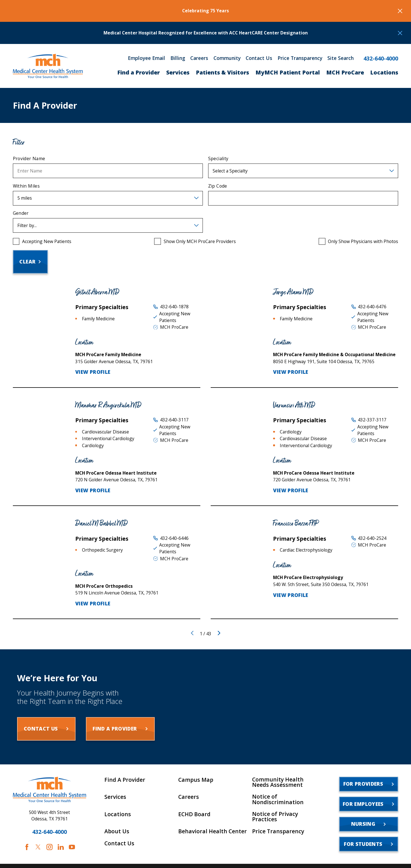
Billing (178, 58)
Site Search (340, 58)
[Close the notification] (400, 11)
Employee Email (146, 58)
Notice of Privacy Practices (275, 817)
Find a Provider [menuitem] (138, 72)
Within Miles (26, 186)
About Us (117, 831)
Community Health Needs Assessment (278, 782)
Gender (21, 213)
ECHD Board (194, 814)
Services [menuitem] (178, 72)
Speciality (218, 159)
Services (115, 797)
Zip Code (218, 186)
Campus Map (196, 780)
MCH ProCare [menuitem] (345, 72)
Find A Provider (125, 780)
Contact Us (259, 58)
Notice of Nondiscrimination (278, 799)
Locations (118, 814)
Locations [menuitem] (384, 72)
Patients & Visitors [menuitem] (222, 72)
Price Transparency (300, 58)
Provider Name (29, 159)
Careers (199, 58)
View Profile (93, 372)
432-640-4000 (381, 59)
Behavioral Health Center (212, 831)
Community (227, 58)
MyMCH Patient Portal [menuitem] (288, 72)
